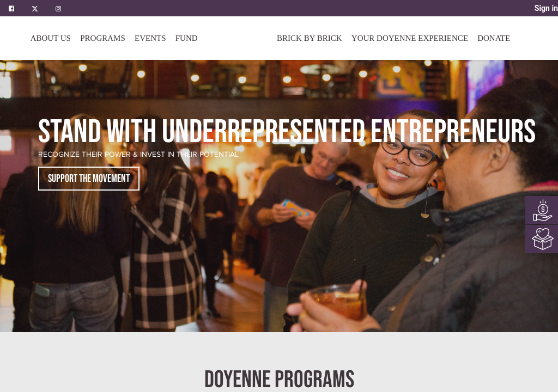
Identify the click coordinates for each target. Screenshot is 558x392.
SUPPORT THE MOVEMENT (89, 179)
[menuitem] (187, 38)
